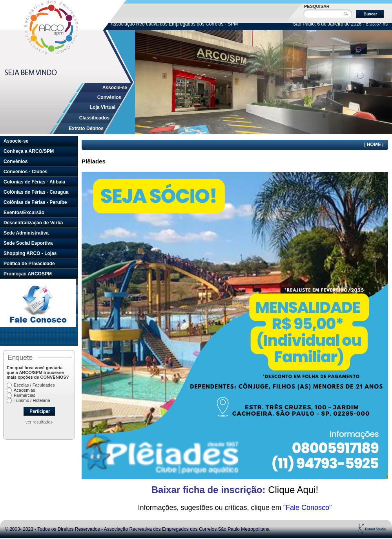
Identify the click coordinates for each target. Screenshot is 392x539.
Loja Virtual (103, 107)
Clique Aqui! (235, 490)
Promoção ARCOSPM (28, 274)
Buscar (370, 14)
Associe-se (115, 88)
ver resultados (39, 422)
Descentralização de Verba (33, 223)
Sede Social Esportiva (28, 243)
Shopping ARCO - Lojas (30, 253)
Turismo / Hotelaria (32, 400)
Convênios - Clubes (26, 172)
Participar (39, 411)
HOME (374, 145)
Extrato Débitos (86, 128)
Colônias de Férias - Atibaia (34, 182)
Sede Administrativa (26, 233)
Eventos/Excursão (24, 213)
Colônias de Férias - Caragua (36, 192)
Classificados (94, 118)
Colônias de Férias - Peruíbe (35, 202)
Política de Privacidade (29, 264)
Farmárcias (25, 395)
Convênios (109, 97)
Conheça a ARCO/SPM (29, 151)
